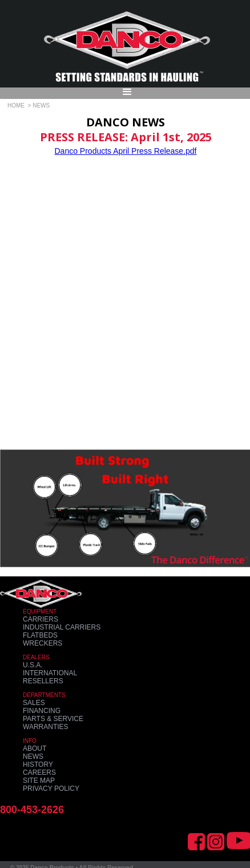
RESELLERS (43, 681)
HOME (16, 105)
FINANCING (42, 711)
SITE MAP (39, 781)
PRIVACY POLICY (51, 789)
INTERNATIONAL (50, 673)
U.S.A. (33, 665)
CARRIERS (41, 619)
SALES (34, 703)
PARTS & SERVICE (53, 719)
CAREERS (39, 773)
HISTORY (38, 765)
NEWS (33, 756)
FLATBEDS (40, 635)
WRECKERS (43, 643)
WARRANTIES (46, 727)
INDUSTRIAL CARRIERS (62, 627)
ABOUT (35, 748)
